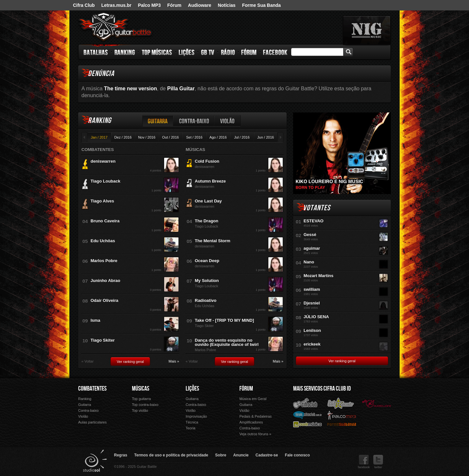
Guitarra (158, 121)
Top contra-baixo (145, 405)
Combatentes (92, 389)
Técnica (192, 422)
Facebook (275, 52)
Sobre (221, 455)
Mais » (174, 361)
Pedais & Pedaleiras (256, 416)
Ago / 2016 (218, 137)
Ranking (125, 52)
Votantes (317, 208)
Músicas (141, 389)
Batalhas (96, 52)
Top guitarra (141, 399)
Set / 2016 (194, 137)
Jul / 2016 (242, 137)
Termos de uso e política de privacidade (171, 455)
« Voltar (87, 361)
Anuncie (241, 455)
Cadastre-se (267, 455)
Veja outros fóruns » (255, 434)
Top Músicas (157, 52)
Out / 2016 (171, 137)
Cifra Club (84, 5)
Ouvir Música (307, 424)
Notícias (227, 5)
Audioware (200, 5)
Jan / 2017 (99, 137)
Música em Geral (253, 399)
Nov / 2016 (147, 137)
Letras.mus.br (116, 5)
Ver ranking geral (130, 362)
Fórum (175, 5)
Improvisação (196, 416)
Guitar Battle (115, 27)
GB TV (208, 52)
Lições (187, 52)
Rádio (228, 52)
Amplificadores (251, 422)
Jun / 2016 (266, 137)
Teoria (191, 428)
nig (367, 30)
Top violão (140, 410)
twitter (378, 462)
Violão (228, 121)
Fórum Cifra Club (307, 415)
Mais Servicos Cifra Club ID (322, 389)
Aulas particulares (92, 422)
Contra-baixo (194, 121)
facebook (364, 462)
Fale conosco (298, 455)
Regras (121, 455)
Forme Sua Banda (261, 5)
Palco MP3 (149, 5)
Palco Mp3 (342, 415)
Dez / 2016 (123, 137)
